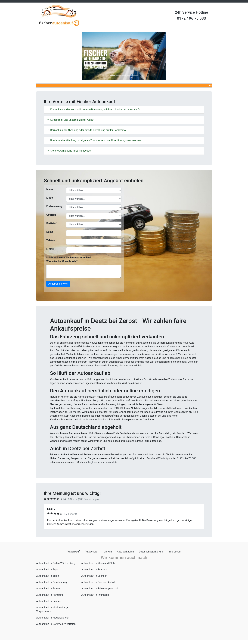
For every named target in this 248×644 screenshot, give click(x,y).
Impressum (175, 552)
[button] (49, 56)
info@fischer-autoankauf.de (102, 462)
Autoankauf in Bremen (49, 588)
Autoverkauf (92, 552)
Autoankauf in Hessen (49, 601)
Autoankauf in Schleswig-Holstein (100, 588)
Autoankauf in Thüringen (95, 595)
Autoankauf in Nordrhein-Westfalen (56, 624)
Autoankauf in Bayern (48, 569)
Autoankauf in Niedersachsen (53, 618)
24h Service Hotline (191, 12)
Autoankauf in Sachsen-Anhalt (98, 582)
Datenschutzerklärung (151, 552)
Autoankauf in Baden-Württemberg (56, 563)
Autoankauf (73, 552)
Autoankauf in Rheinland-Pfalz (98, 563)
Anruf (150, 458)
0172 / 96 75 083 (191, 18)
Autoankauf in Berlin (48, 576)
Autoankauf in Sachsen (94, 576)
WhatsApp (164, 458)
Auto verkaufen (125, 552)
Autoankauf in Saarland (94, 569)
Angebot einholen (58, 284)
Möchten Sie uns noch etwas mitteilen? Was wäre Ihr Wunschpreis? (69, 259)
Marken (108, 552)
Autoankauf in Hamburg (50, 595)
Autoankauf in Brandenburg (52, 582)
